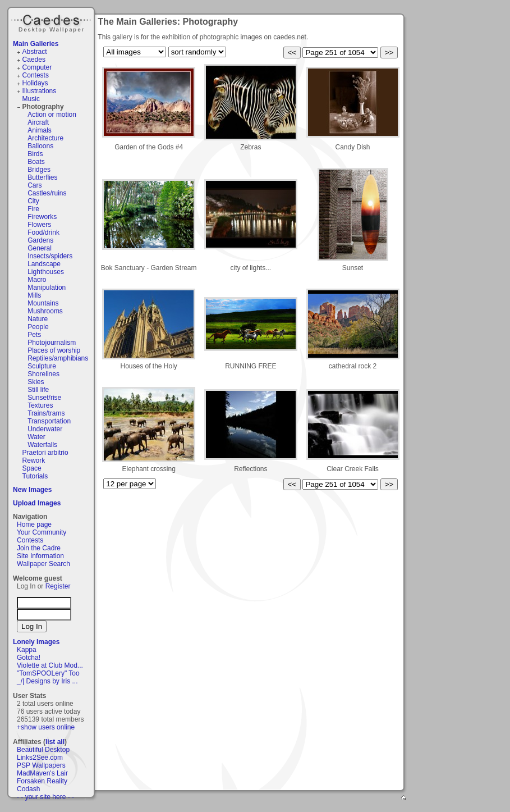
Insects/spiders (50, 256)
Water (36, 437)
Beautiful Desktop (43, 750)
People (38, 327)
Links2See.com (40, 758)
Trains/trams (46, 413)
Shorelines (43, 374)
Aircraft (38, 122)
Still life (38, 390)
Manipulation (47, 288)
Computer (37, 67)
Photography (43, 107)
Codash (28, 789)
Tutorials (35, 476)
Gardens (40, 240)
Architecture (45, 138)
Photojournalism (52, 343)
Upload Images (37, 503)
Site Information (40, 556)
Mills (34, 295)
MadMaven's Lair (42, 773)
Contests (36, 75)
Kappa (27, 650)
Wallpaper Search (43, 564)
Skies (36, 382)
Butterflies (42, 177)
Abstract (35, 52)
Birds (35, 154)
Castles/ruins (47, 193)
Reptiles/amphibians (58, 358)
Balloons (40, 146)
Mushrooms (45, 311)
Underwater (45, 429)
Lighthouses (46, 272)
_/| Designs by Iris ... (47, 681)
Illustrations (40, 91)
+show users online (46, 727)
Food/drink (43, 232)
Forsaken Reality (42, 781)
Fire (33, 209)
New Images (32, 490)
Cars (35, 185)
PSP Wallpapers (41, 765)
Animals (40, 130)
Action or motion (52, 115)
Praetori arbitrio (45, 453)
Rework (34, 460)
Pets (34, 335)
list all (55, 742)
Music (31, 99)
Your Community (42, 532)
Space (32, 468)
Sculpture (42, 366)
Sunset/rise (44, 398)
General (40, 248)
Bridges (39, 170)
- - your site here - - (45, 797)
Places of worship (54, 350)
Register (58, 586)
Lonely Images (36, 642)
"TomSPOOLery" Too (48, 673)
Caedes (52, 22)
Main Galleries (36, 44)
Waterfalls (42, 445)
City (33, 201)
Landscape (44, 264)
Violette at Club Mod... (50, 665)
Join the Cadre (39, 548)
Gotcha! (29, 658)
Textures (40, 405)
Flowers (39, 225)
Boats (36, 162)
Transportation (49, 421)
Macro (37, 280)
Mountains (43, 303)
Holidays (35, 83)
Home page (34, 524)
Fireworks (42, 217)
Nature (38, 319)
